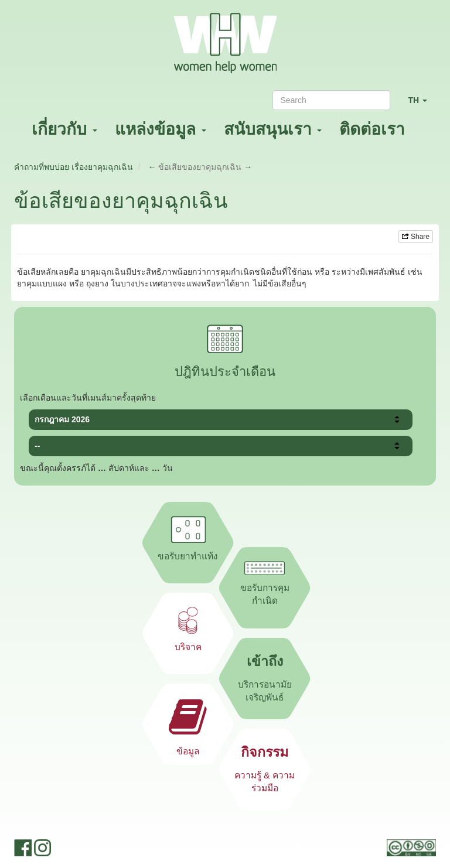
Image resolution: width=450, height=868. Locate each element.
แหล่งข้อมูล (161, 129)
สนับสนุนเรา (273, 129)
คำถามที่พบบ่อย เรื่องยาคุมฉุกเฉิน (74, 167)
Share (416, 237)
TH (422, 105)
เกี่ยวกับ (64, 129)
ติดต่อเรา (372, 129)
